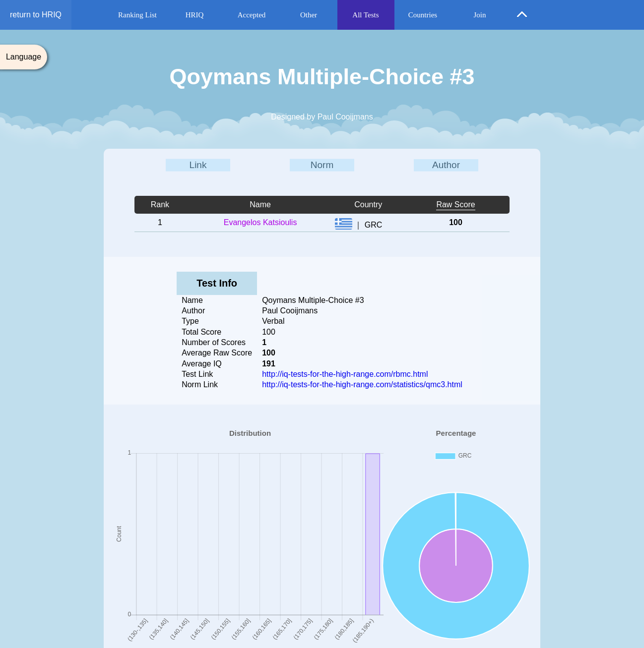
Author (446, 165)
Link (198, 165)
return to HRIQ (36, 15)
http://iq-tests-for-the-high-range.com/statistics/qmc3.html (362, 384)
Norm (322, 165)
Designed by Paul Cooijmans (322, 117)
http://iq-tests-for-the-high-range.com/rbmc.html (345, 374)
